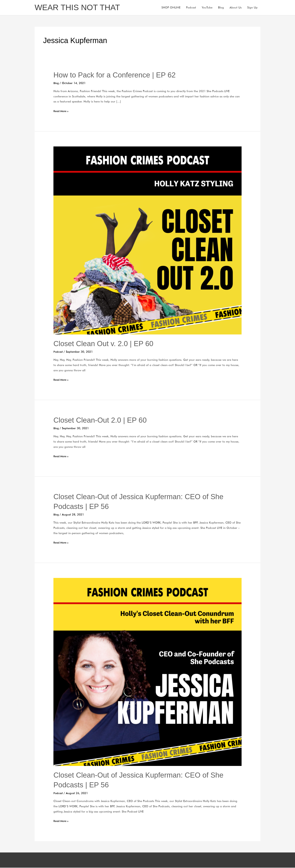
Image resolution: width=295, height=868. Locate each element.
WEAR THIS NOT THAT (79, 8)
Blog (221, 8)
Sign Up (252, 8)
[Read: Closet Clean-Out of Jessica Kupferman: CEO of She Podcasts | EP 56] (147, 672)
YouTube (207, 8)
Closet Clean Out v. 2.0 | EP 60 (105, 344)
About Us (236, 8)
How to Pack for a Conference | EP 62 (117, 75)
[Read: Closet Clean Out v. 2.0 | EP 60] (147, 240)
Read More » (62, 112)
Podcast (191, 8)
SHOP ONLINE (171, 8)
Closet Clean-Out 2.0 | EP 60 (102, 420)
